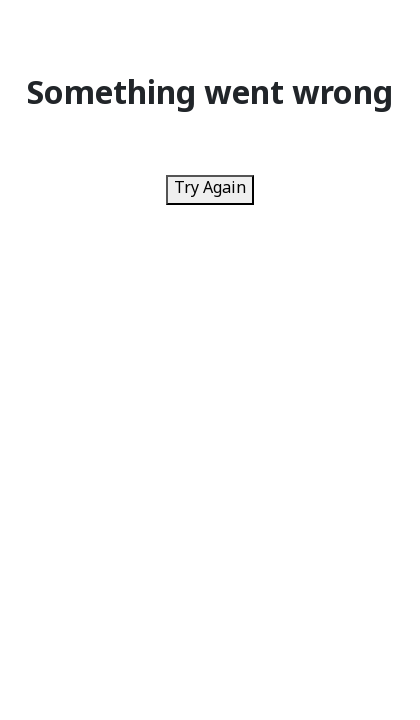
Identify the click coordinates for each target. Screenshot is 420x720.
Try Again (210, 189)
